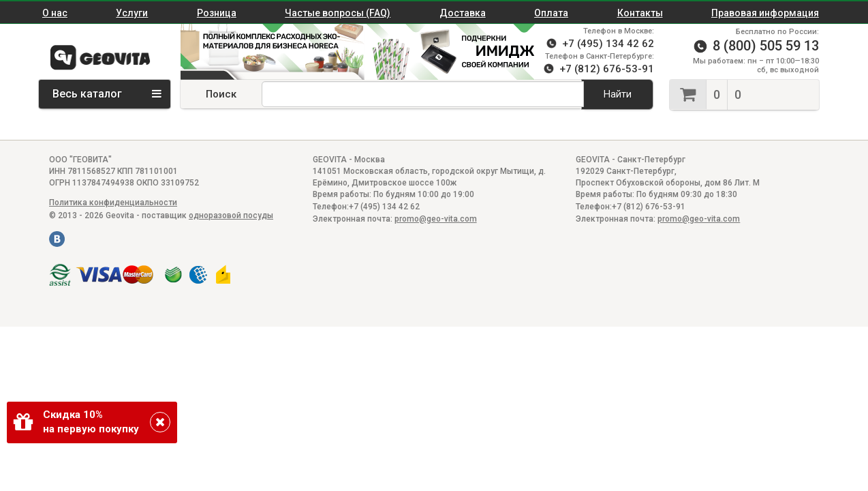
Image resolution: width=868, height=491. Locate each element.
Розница (217, 13)
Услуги (132, 13)
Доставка (463, 13)
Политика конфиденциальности (113, 203)
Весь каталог (107, 94)
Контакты (640, 13)
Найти (618, 94)
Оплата (551, 13)
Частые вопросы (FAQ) (338, 13)
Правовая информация (765, 13)
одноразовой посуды (231, 215)
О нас (55, 13)
